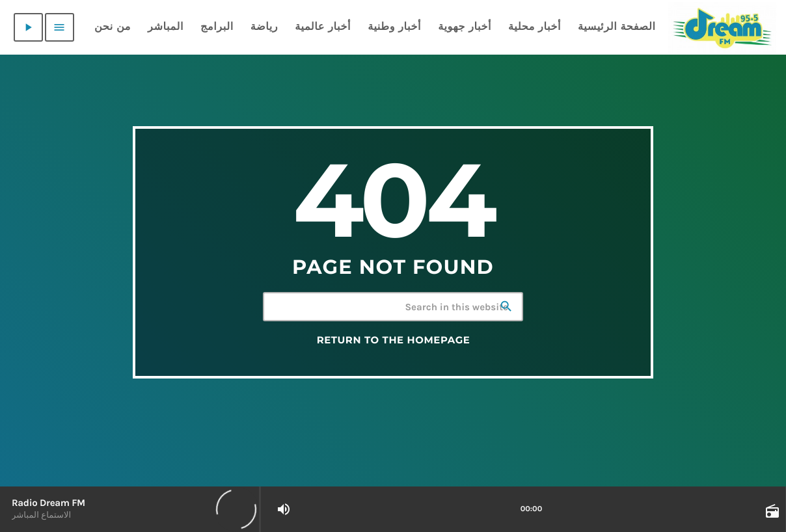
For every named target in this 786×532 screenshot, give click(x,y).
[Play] (28, 27)
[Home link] (722, 27)
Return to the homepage (394, 340)
